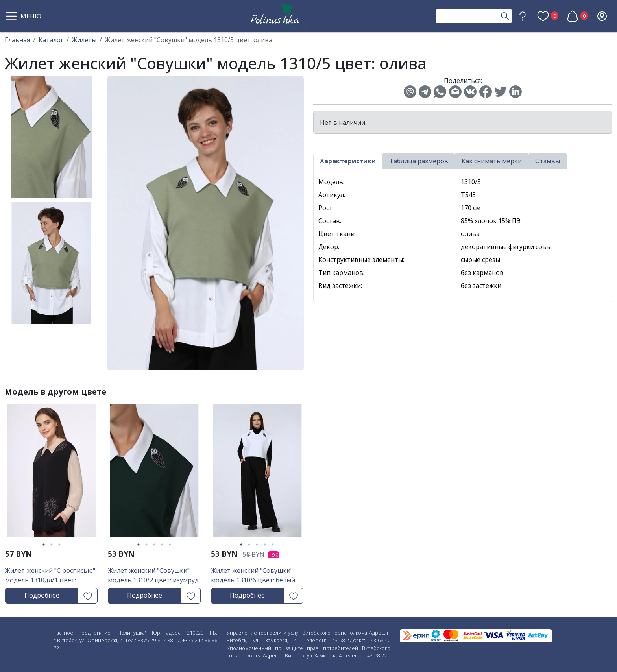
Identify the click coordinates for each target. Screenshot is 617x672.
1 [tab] (44, 545)
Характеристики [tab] (348, 161)
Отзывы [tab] (548, 161)
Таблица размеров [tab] (419, 161)
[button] (24, 16)
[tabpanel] (52, 474)
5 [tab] (170, 545)
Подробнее (42, 595)
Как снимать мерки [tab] (492, 161)
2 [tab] (52, 545)
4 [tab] (162, 545)
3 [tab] (59, 545)
